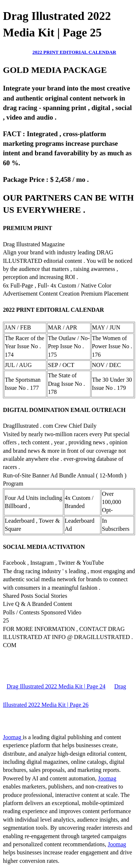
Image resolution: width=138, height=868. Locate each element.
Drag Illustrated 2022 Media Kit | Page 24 (56, 686)
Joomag (13, 737)
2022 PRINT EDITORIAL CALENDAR (74, 52)
